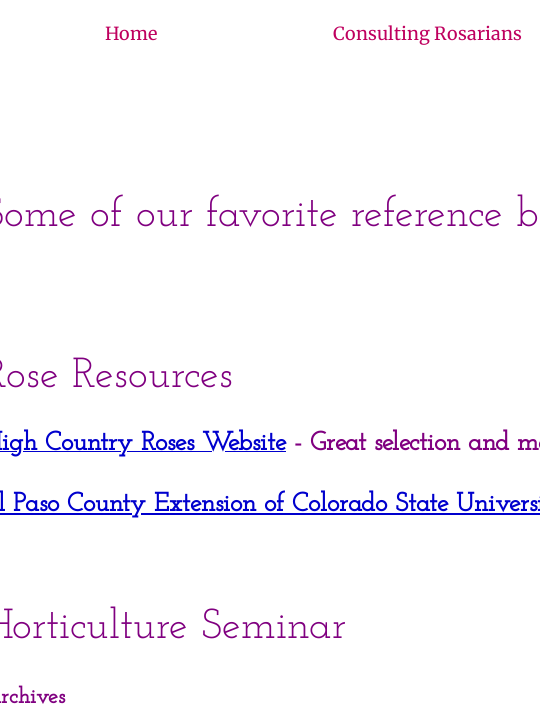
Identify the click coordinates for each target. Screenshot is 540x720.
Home (131, 33)
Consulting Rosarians (427, 33)
